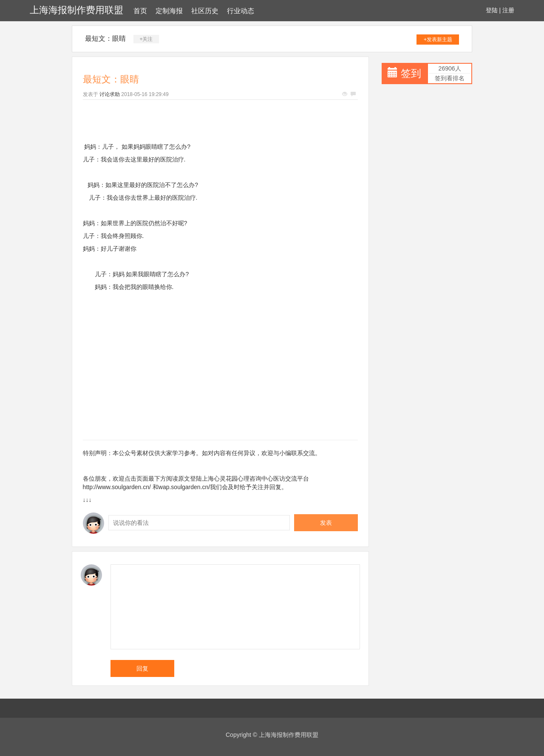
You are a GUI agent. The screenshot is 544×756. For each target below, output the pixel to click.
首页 (140, 11)
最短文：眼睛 (105, 38)
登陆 (492, 10)
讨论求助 (110, 94)
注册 (508, 10)
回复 (142, 668)
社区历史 (205, 11)
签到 (411, 73)
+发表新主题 (438, 40)
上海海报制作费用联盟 (76, 10)
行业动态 (241, 11)
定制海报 (169, 11)
